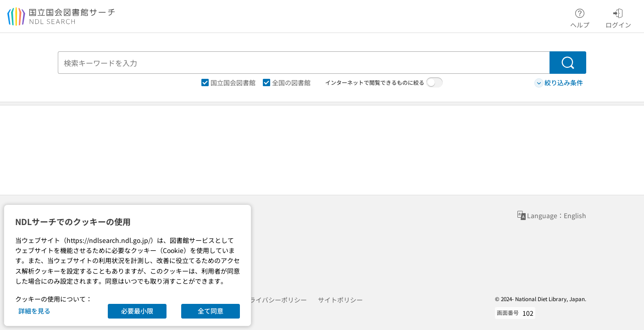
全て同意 (211, 311)
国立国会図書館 (228, 82)
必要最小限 (137, 311)
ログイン (618, 17)
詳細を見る (34, 311)
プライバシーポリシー (275, 300)
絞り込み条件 (559, 83)
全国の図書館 (287, 82)
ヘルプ (580, 17)
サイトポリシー (340, 300)
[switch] (434, 82)
